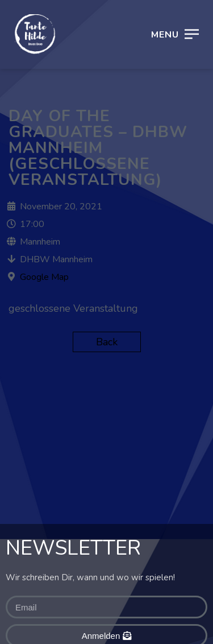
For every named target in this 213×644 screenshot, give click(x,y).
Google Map (44, 277)
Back (107, 342)
